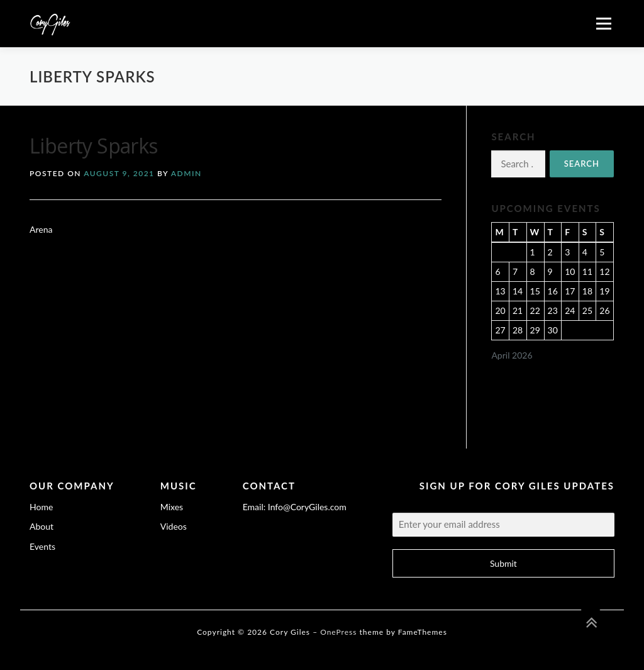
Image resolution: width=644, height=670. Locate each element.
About (42, 526)
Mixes (172, 507)
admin (186, 173)
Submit (503, 563)
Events (42, 546)
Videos (174, 526)
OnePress (338, 632)
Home (41, 507)
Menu (603, 24)
